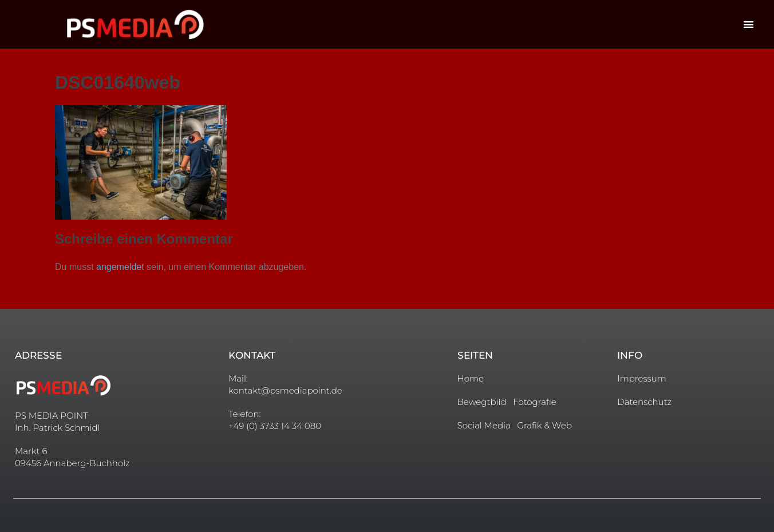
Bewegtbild (482, 402)
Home (471, 378)
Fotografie (535, 402)
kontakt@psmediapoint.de (285, 390)
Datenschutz (644, 402)
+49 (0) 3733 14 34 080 (275, 426)
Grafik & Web (544, 425)
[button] (749, 24)
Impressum (642, 378)
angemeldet (120, 267)
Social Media (484, 425)
